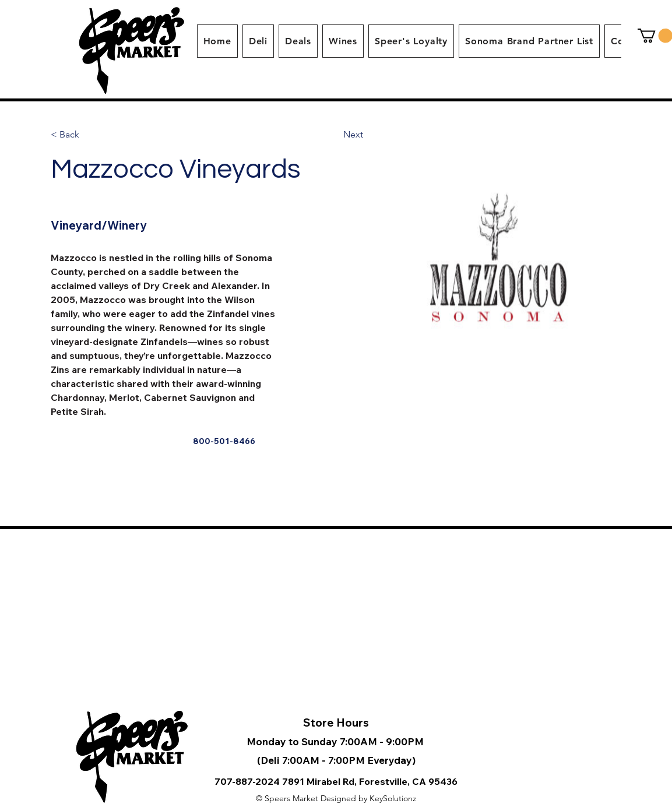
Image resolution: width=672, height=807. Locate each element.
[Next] (353, 135)
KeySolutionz (393, 798)
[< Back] (73, 135)
